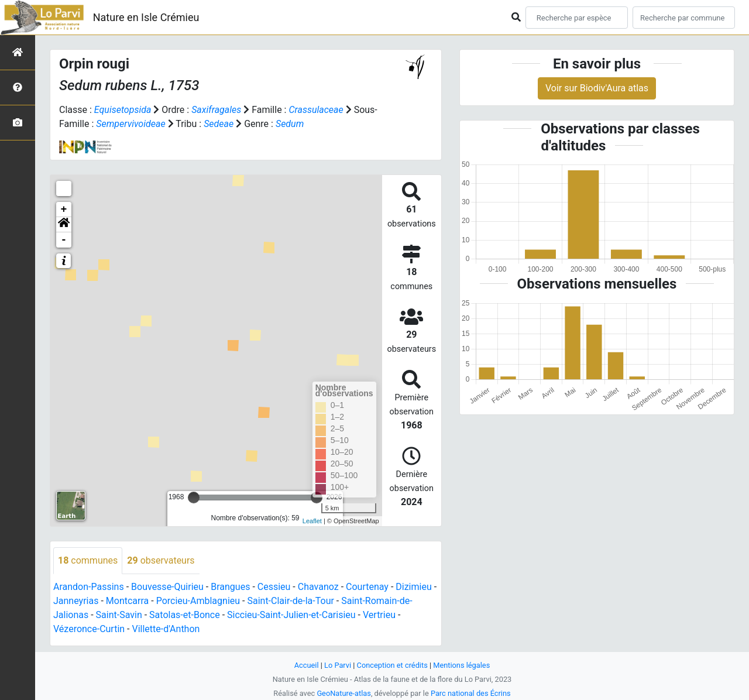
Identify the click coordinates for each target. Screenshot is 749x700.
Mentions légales (461, 665)
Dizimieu (413, 587)
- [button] (64, 240)
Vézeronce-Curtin (89, 629)
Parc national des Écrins (471, 693)
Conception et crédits (392, 665)
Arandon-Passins (89, 587)
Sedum (290, 124)
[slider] (194, 497)
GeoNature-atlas (344, 693)
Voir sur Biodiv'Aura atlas (597, 88)
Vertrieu (379, 615)
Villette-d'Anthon (166, 629)
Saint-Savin (119, 615)
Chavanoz (318, 587)
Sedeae (219, 124)
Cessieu (274, 587)
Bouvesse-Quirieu (167, 587)
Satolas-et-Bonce (185, 615)
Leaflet (312, 521)
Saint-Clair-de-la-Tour (290, 601)
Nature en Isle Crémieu (146, 17)
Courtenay (367, 587)
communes (88, 560)
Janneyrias (76, 601)
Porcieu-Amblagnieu (198, 601)
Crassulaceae (316, 110)
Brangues (230, 587)
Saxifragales (216, 110)
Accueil (307, 665)
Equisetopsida (123, 110)
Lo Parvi (338, 665)
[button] (64, 225)
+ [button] (64, 210)
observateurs (161, 560)
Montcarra (127, 601)
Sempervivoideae (130, 124)
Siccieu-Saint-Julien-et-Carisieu (291, 615)
